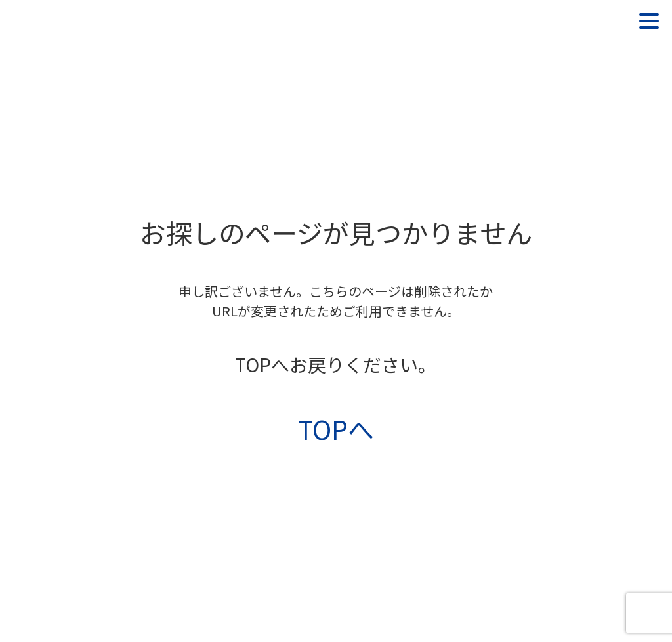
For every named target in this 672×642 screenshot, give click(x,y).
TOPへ (336, 429)
